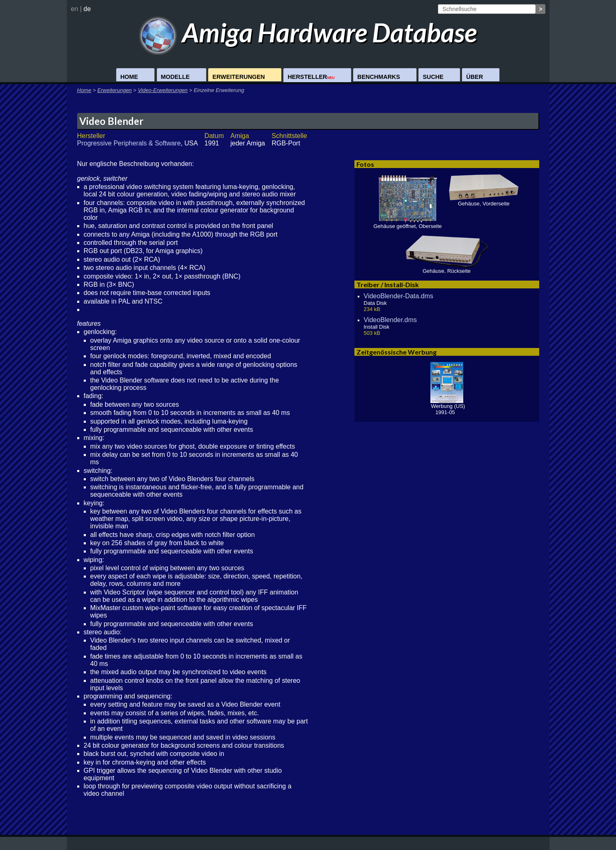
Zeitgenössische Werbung (396, 352)
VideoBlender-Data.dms (399, 296)
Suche (433, 77)
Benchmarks (379, 77)
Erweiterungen (239, 77)
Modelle (175, 77)
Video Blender (111, 121)
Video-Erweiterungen (163, 90)
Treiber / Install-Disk (388, 284)
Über (475, 77)
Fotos (365, 164)
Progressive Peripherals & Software (129, 143)
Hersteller (311, 77)
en (75, 9)
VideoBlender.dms (391, 320)
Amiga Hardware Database (308, 32)
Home (129, 77)
